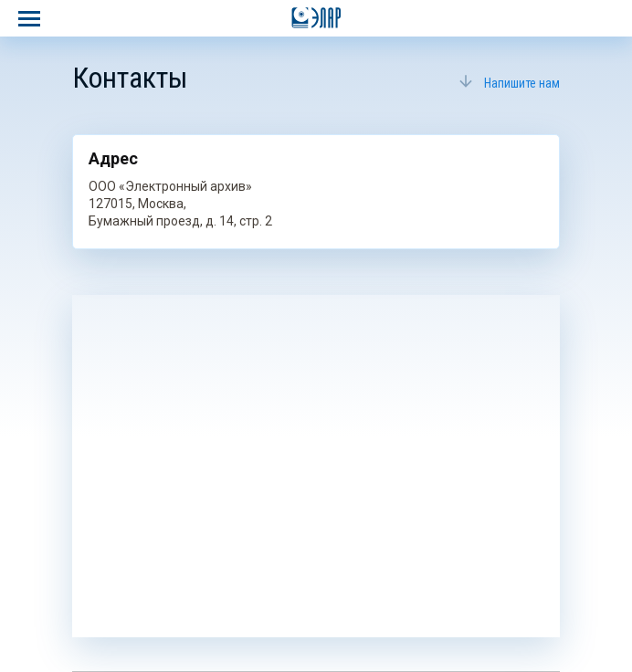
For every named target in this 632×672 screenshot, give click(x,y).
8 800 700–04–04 (607, 18)
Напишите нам (522, 83)
